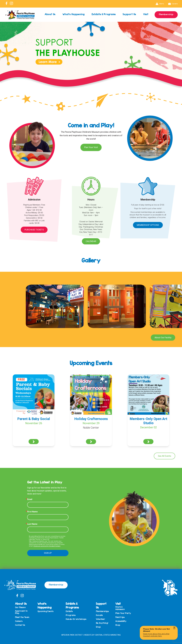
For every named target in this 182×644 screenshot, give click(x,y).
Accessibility (121, 621)
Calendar (91, 241)
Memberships (102, 611)
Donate (99, 615)
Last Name (32, 524)
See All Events (164, 456)
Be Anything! (102, 623)
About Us (50, 14)
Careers (173, 4)
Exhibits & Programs (104, 14)
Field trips (120, 617)
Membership (166, 14)
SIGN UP (48, 553)
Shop (98, 627)
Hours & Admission (120, 608)
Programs (71, 615)
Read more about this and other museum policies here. (156, 635)
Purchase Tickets (34, 230)
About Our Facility (163, 337)
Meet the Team (22, 617)
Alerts (160, 4)
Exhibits (69, 611)
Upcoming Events (45, 611)
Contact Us (20, 625)
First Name (32, 512)
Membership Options (148, 225)
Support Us (129, 14)
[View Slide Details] (91, 62)
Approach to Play (21, 612)
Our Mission (20, 607)
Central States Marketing (108, 635)
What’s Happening (74, 14)
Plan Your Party (123, 613)
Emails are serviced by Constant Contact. (47, 546)
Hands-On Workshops (76, 619)
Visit (146, 14)
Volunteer (100, 619)
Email (30, 499)
